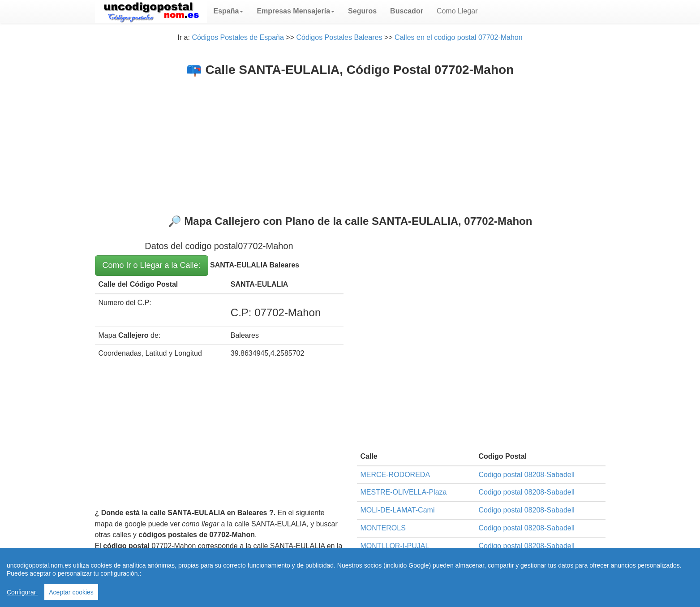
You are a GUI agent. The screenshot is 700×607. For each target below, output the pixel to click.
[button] (229, 11)
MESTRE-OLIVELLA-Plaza (404, 492)
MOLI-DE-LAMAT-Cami (398, 510)
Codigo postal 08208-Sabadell (526, 475)
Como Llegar (457, 11)
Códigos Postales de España (238, 37)
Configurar (22, 592)
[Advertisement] (350, 144)
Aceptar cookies (71, 592)
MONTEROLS (383, 528)
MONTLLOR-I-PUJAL (395, 546)
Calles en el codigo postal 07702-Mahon (459, 37)
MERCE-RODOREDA (395, 475)
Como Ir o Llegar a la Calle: (152, 265)
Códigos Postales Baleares (339, 37)
